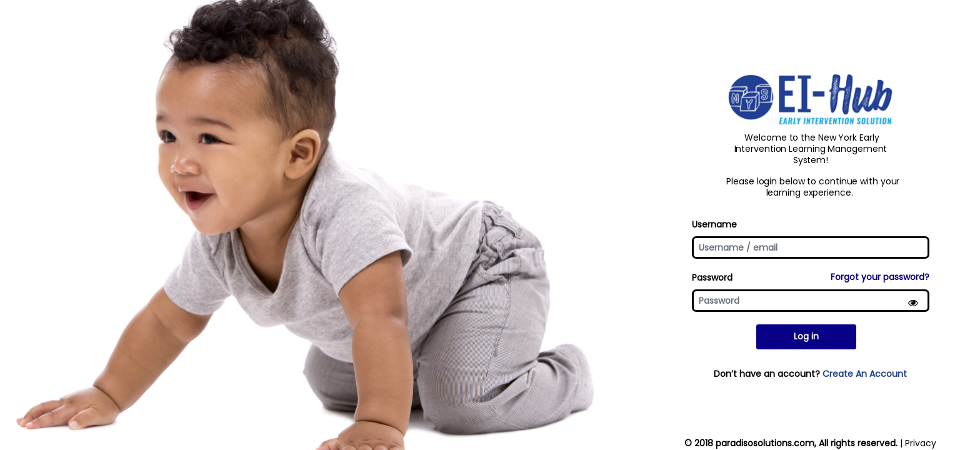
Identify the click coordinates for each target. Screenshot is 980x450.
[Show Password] (915, 305)
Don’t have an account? (810, 377)
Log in (806, 341)
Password (712, 277)
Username (714, 221)
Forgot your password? (880, 277)
